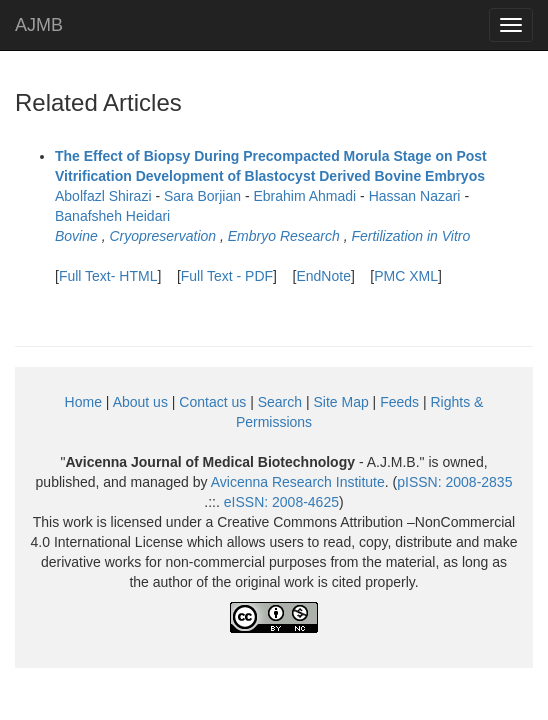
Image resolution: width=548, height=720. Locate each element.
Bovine (76, 236)
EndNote (323, 276)
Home (83, 402)
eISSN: (281, 502)
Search (280, 402)
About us (140, 402)
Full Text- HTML (108, 276)
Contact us (212, 402)
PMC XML (406, 276)
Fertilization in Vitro (410, 236)
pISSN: (454, 482)
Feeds (399, 402)
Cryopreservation (162, 236)
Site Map (340, 402)
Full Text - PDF (227, 276)
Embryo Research (284, 236)
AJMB (39, 25)
